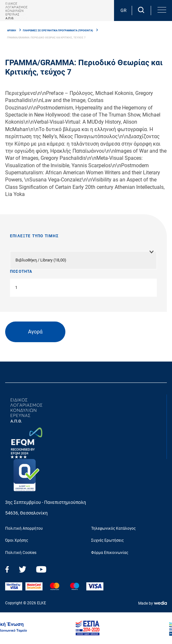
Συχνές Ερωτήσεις (107, 540)
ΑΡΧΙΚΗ (12, 31)
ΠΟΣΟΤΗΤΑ (21, 271)
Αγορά (35, 332)
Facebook (7, 569)
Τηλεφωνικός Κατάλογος (113, 528)
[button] (162, 10)
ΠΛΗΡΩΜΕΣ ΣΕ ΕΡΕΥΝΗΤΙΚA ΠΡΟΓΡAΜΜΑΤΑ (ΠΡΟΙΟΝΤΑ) (58, 31)
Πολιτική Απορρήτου (24, 528)
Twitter (23, 569)
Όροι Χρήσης (17, 540)
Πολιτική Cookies (21, 553)
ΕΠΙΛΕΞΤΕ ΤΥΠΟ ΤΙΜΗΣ (34, 236)
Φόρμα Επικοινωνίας (110, 553)
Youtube (41, 569)
